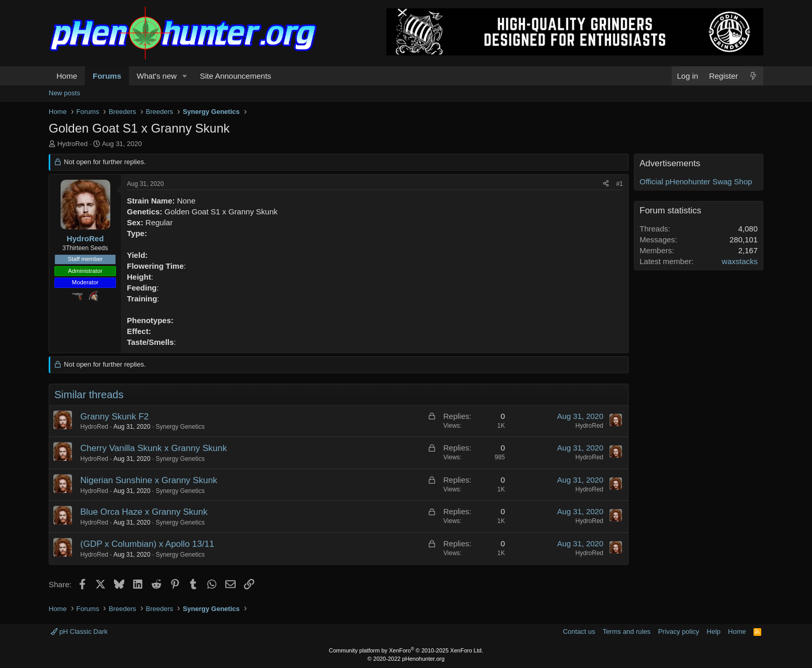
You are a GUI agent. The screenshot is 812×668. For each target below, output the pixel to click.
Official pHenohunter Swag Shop (696, 181)
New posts (64, 93)
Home (67, 76)
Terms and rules (627, 631)
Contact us (579, 631)
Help (714, 631)
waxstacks (740, 261)
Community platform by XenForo (406, 650)
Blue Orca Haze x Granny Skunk (144, 512)
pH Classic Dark (79, 631)
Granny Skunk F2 (114, 417)
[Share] (606, 184)
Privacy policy (679, 631)
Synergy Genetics (180, 427)
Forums (107, 76)
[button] (185, 76)
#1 (620, 184)
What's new (157, 76)
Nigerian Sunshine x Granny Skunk (149, 480)
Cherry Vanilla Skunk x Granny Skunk (154, 448)
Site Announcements (236, 76)
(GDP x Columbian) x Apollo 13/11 (147, 544)
